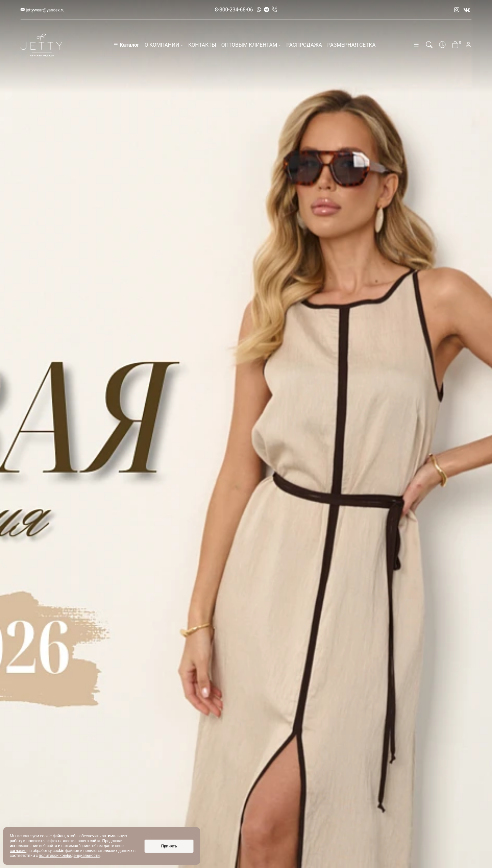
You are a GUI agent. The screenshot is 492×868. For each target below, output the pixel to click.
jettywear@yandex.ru (43, 10)
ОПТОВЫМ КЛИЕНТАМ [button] (251, 45)
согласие (18, 851)
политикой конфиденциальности (69, 856)
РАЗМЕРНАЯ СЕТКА (351, 45)
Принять (169, 846)
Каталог (126, 45)
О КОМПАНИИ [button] (164, 45)
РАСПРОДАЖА (304, 45)
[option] (246, 434)
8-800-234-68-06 (234, 10)
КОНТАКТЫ (202, 45)
